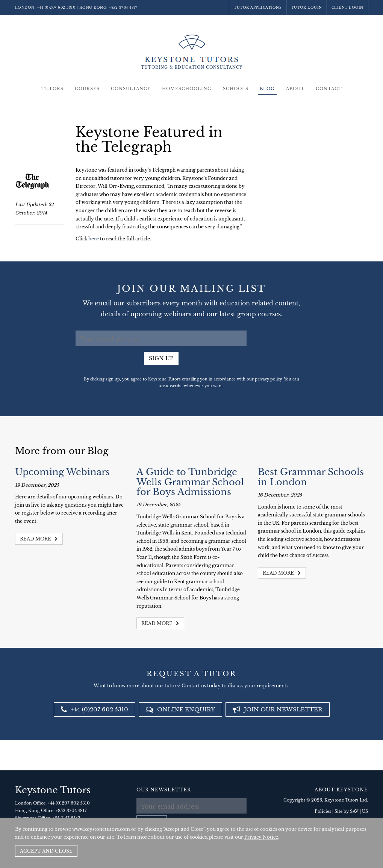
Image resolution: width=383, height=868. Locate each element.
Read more (39, 539)
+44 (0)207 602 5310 (56, 7)
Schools (236, 89)
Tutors (52, 89)
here (94, 239)
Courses (87, 89)
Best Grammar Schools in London (311, 477)
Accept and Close (46, 851)
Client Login (347, 7)
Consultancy (131, 89)
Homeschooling (187, 89)
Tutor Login (307, 7)
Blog (267, 89)
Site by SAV (347, 811)
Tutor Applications (258, 7)
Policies (323, 811)
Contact (329, 89)
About (295, 89)
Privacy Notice (261, 837)
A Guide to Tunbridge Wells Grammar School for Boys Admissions (190, 482)
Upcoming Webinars (62, 472)
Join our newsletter (278, 709)
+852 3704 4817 (123, 7)
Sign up (161, 358)
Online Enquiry (180, 709)
